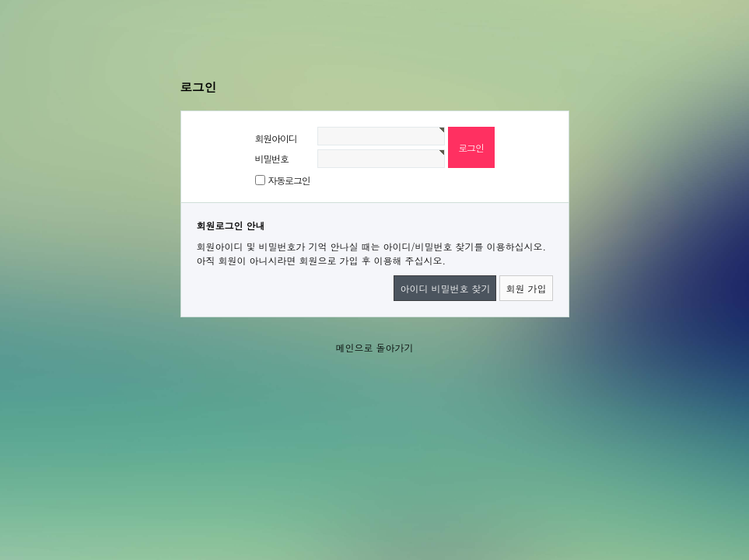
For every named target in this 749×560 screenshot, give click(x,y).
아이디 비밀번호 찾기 (445, 288)
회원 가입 (526, 288)
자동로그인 (289, 180)
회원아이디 (276, 138)
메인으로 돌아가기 (374, 347)
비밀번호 (272, 158)
